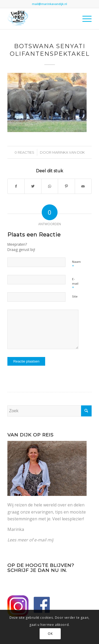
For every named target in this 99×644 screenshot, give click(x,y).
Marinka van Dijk (69, 152)
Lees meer (18, 540)
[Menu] (84, 19)
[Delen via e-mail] (83, 186)
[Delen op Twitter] (33, 186)
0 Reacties (24, 152)
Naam (76, 264)
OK (50, 634)
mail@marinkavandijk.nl (49, 4)
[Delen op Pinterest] (66, 186)
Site (75, 296)
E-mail (75, 284)
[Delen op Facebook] (16, 186)
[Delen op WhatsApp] (50, 186)
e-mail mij (44, 540)
